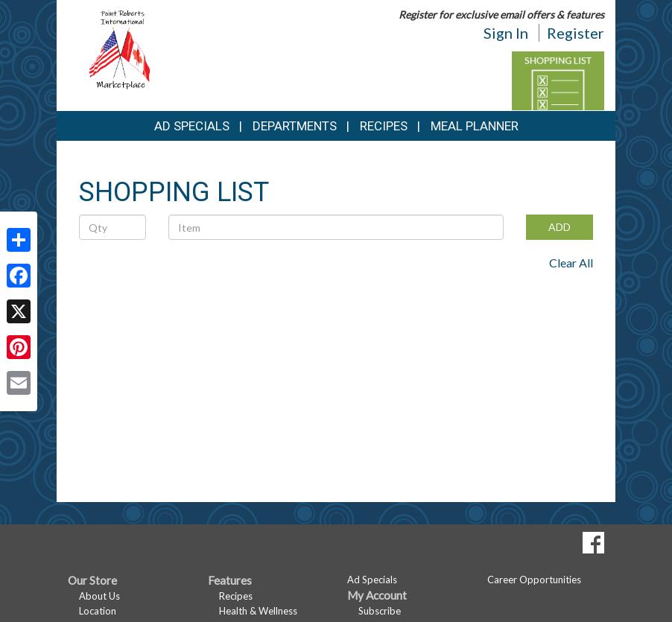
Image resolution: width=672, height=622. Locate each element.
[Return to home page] (122, 49)
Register (576, 33)
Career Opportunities (534, 580)
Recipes (384, 126)
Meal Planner (475, 126)
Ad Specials (192, 126)
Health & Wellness (258, 611)
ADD (560, 227)
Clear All (571, 263)
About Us (99, 596)
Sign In (506, 33)
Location (98, 611)
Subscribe (380, 611)
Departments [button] (295, 126)
